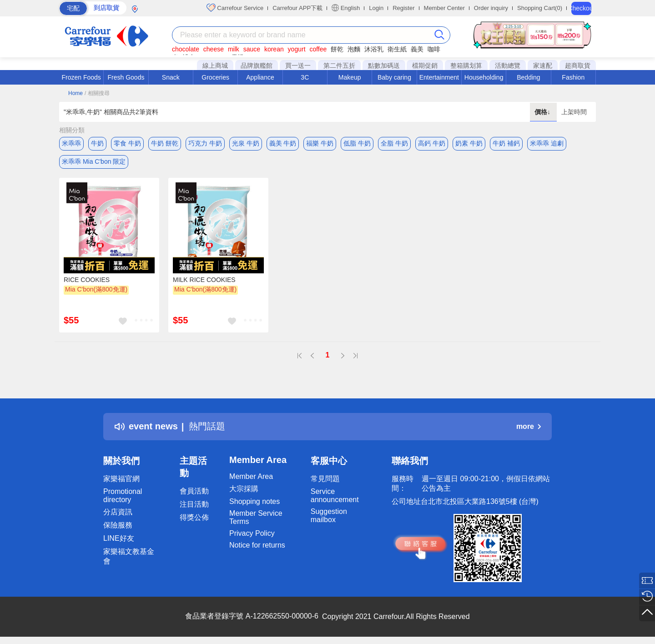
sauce (252, 49)
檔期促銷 (425, 65)
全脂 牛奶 (394, 143)
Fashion (573, 77)
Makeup (350, 77)
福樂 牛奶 (320, 143)
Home (76, 93)
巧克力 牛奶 (205, 143)
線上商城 (215, 65)
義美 (417, 49)
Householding (484, 77)
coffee (318, 49)
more (529, 426)
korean (274, 49)
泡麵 (354, 49)
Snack (171, 77)
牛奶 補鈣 (506, 143)
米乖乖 (71, 143)
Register (403, 8)
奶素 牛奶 (469, 143)
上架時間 (574, 112)
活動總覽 (508, 65)
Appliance (260, 77)
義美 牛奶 (283, 143)
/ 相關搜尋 (97, 93)
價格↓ (543, 112)
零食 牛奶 (127, 143)
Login (376, 8)
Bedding (528, 77)
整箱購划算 (466, 65)
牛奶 (97, 143)
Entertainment (439, 77)
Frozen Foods (81, 77)
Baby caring (394, 77)
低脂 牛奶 (357, 143)
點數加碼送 (384, 65)
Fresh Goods (126, 77)
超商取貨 (578, 65)
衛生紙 (397, 49)
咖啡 (434, 49)
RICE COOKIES (87, 280)
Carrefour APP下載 (297, 8)
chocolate (186, 49)
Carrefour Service (235, 8)
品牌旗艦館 (257, 65)
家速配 (543, 65)
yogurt (297, 49)
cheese (214, 49)
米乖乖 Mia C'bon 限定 (94, 161)
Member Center (444, 8)
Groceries (215, 77)
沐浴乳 (374, 49)
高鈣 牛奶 (432, 143)
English (346, 8)
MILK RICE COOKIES (204, 280)
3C (305, 77)
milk (234, 49)
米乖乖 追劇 (547, 143)
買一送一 (298, 65)
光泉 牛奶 (246, 143)
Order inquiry (491, 8)
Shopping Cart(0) (540, 8)
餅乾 (337, 49)
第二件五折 (339, 65)
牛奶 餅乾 (165, 143)
